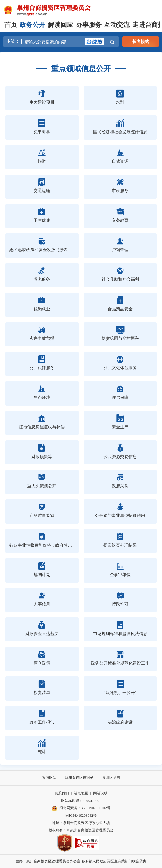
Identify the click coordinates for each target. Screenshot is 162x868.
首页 (11, 25)
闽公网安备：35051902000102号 (81, 808)
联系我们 (62, 793)
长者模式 (141, 41)
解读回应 (60, 25)
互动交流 (117, 25)
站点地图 (81, 793)
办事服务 (89, 25)
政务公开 (32, 25)
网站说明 (100, 793)
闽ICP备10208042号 (81, 815)
